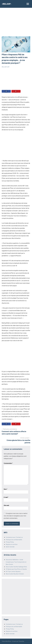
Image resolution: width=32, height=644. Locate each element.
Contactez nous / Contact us (14, 537)
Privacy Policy (10, 542)
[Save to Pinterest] (16, 91)
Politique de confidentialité (14, 540)
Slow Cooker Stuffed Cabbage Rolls (16, 567)
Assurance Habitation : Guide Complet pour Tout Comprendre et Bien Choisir (16, 562)
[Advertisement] (16, 23)
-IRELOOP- (6, 4)
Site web (6, 505)
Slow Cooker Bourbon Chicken (15, 574)
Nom (6, 489)
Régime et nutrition (12, 544)
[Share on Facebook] (6, 91)
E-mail (6, 497)
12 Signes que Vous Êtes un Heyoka (16, 569)
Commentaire (8, 463)
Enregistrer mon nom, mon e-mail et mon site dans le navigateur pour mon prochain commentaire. (16, 516)
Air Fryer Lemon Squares (13, 571)
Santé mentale (10, 547)
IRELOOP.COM (6, 67)
